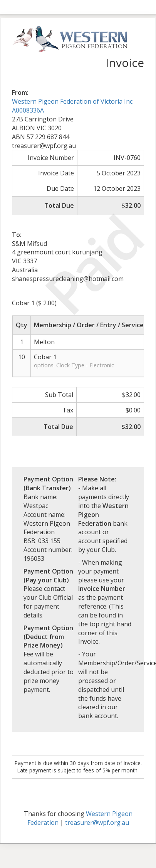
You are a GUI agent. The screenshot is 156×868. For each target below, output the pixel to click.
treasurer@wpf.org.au (97, 823)
